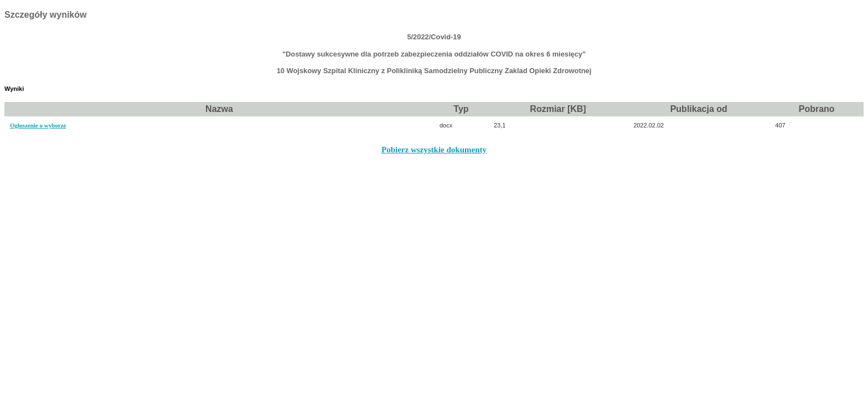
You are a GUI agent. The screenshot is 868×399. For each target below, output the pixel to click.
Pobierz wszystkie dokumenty (434, 150)
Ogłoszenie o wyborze (38, 125)
